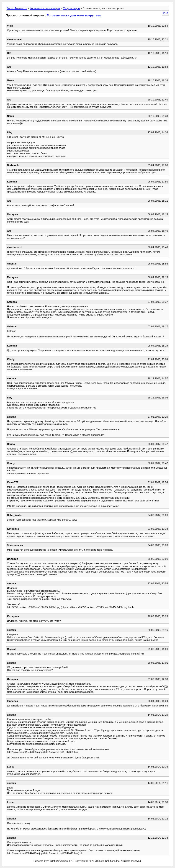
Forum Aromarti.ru (17, 8)
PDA (166, 13)
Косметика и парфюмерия (45, 8)
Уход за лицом (72, 8)
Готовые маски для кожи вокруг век (74, 15)
